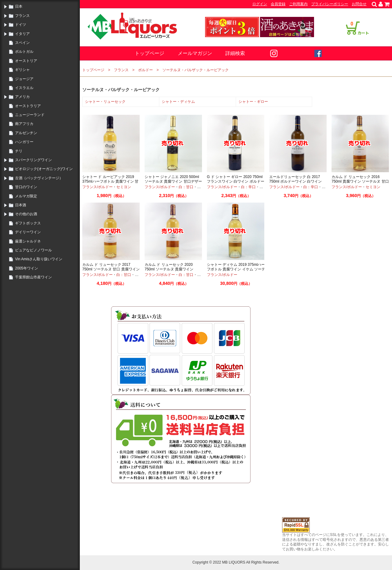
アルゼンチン (26, 133)
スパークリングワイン (33, 160)
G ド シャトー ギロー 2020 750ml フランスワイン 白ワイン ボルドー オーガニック (236, 182)
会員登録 (278, 4)
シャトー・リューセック (105, 102)
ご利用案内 (298, 4)
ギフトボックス (28, 223)
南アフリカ (24, 124)
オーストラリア (28, 106)
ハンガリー (24, 142)
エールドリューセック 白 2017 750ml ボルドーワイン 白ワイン (295, 179)
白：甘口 (186, 187)
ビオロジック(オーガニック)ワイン (44, 169)
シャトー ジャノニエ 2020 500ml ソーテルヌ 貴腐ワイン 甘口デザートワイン (173, 182)
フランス (22, 16)
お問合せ (359, 4)
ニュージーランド (30, 115)
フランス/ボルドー (97, 187)
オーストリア (26, 61)
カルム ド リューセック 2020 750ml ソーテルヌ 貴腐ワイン (169, 267)
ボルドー (146, 70)
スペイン (22, 43)
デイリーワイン (28, 232)
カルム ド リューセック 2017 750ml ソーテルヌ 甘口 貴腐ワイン (111, 267)
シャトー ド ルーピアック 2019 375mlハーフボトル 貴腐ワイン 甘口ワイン (110, 182)
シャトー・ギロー (253, 102)
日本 (19, 6)
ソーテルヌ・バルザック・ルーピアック (196, 70)
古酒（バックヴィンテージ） (39, 178)
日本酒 (21, 205)
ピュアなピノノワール (33, 250)
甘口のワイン (26, 187)
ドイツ (21, 25)
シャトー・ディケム (178, 102)
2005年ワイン (27, 268)
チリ (19, 151)
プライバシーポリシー (330, 4)
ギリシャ (22, 70)
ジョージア (24, 79)
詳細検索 (235, 53)
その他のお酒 (26, 214)
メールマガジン (195, 53)
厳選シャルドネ (28, 241)
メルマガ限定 (26, 196)
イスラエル (24, 88)
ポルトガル (24, 52)
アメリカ (22, 97)
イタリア (22, 34)
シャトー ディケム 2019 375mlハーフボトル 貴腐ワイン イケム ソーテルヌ (236, 269)
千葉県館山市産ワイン (33, 277)
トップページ (149, 53)
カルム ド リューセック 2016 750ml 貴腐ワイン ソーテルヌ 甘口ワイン (360, 182)
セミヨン (124, 187)
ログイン (260, 4)
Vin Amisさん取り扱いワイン (39, 259)
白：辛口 (248, 187)
